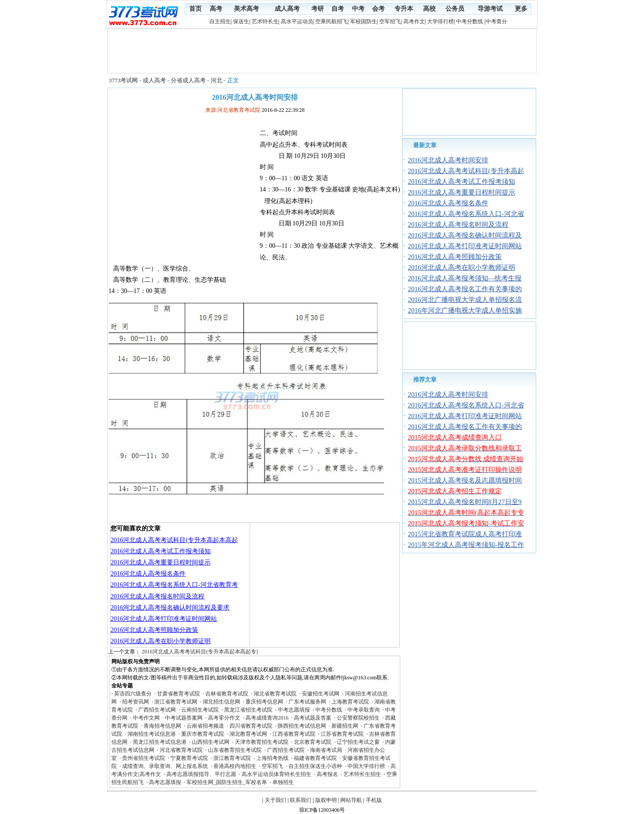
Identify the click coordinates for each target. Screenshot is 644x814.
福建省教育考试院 (315, 758)
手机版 (374, 800)
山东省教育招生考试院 (235, 750)
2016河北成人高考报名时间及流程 (157, 596)
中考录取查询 (364, 710)
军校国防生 (364, 21)
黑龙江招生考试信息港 (160, 742)
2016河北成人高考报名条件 (148, 574)
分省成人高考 (188, 80)
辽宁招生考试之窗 (358, 742)
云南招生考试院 (200, 710)
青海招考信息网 (162, 726)
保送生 (241, 21)
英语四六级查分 (133, 694)
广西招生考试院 (286, 750)
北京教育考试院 (313, 742)
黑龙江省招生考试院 (248, 710)
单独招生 (283, 782)
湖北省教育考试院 (275, 694)
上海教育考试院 (350, 702)
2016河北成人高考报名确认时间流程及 (465, 235)
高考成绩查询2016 (267, 718)
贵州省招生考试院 (144, 758)
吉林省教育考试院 (227, 694)
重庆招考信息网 (264, 702)
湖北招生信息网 (221, 702)
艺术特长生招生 (362, 774)
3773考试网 (123, 80)
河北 (216, 80)
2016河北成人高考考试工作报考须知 (161, 551)
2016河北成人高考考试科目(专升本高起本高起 (174, 540)
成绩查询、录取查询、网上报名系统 (165, 766)
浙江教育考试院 (232, 758)
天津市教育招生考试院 (262, 742)
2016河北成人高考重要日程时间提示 (161, 562)
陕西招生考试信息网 (302, 726)
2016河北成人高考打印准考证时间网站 (164, 619)
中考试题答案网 (184, 718)
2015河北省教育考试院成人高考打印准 (465, 534)
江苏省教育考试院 (342, 734)
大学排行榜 (441, 21)
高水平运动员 (297, 21)
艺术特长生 (265, 21)
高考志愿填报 (165, 782)
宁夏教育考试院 (189, 758)
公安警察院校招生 (358, 718)
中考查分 (496, 21)
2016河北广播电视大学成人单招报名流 (465, 300)
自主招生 (220, 21)
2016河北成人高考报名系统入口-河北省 (466, 214)
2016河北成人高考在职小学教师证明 (161, 641)
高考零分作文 (224, 718)
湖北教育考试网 (248, 734)
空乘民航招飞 (331, 21)
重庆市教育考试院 (203, 734)
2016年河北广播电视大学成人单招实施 (465, 310)
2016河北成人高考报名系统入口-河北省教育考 (174, 585)
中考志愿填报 (294, 710)
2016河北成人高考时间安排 (448, 160)
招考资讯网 (136, 702)
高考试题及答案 (313, 718)
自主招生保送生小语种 (315, 766)
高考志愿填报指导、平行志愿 (201, 774)
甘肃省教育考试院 (178, 694)
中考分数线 (470, 21)
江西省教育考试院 (294, 734)
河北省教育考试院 (181, 750)
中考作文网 (146, 718)
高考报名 (327, 774)
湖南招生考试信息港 (152, 734)
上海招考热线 (272, 758)
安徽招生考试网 (321, 694)
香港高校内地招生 (235, 766)
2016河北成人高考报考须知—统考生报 (465, 278)
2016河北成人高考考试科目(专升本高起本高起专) (200, 652)
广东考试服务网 (307, 702)
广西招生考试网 (157, 710)
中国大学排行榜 (366, 766)
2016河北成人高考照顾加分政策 (154, 630)
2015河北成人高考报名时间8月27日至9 (465, 502)
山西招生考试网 (211, 742)
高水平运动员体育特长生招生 (276, 774)
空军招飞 (390, 21)
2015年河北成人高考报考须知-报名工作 (466, 545)
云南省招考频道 (205, 726)
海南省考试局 (326, 750)
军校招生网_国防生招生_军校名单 (227, 782)
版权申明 (326, 800)
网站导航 (351, 800)
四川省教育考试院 (251, 726)
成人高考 (154, 80)
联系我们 (301, 800)
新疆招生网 (345, 726)
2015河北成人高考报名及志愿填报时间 (465, 480)
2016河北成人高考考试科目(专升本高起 (466, 171)
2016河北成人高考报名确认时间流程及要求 (170, 608)
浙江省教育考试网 (176, 702)
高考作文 (414, 21)
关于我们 (275, 800)
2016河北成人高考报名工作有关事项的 (465, 289)
